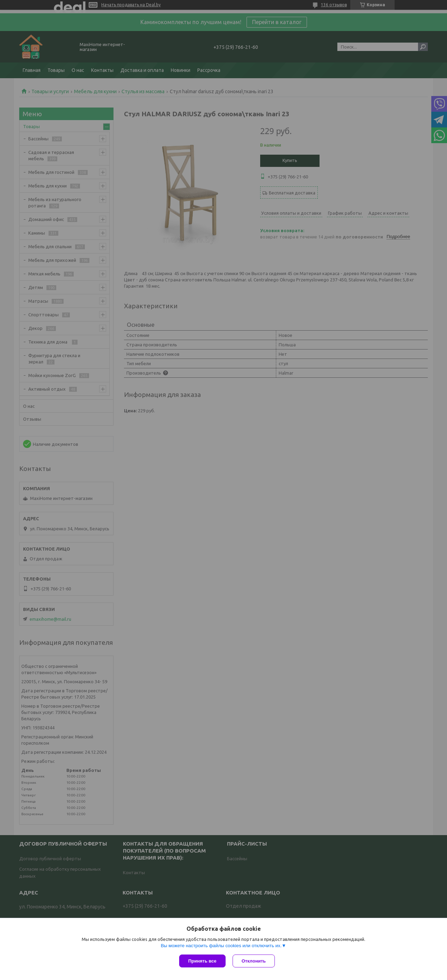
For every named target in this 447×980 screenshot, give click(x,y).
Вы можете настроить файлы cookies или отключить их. (221, 946)
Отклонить (254, 961)
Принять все (202, 961)
